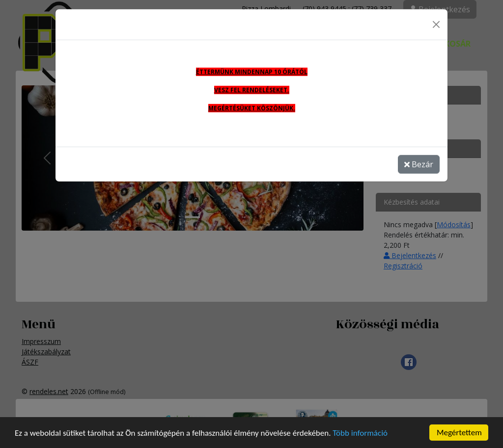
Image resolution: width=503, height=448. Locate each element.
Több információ (360, 433)
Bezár (419, 147)
